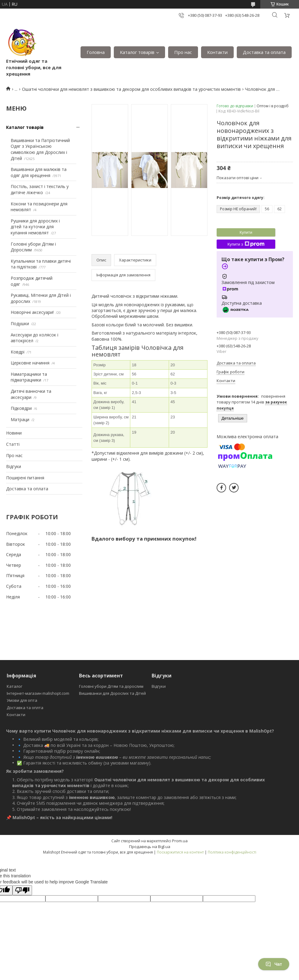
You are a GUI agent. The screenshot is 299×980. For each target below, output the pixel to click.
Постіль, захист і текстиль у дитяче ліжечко (40, 189)
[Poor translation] (22, 890)
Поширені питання (25, 478)
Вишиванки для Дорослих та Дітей (112, 693)
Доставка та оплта (25, 708)
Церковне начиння (30, 363)
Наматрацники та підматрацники (29, 377)
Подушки (20, 323)
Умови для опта (22, 700)
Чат (274, 964)
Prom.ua (180, 841)
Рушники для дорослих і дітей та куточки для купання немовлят (35, 227)
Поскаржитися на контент (180, 852)
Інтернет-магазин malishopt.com (38, 693)
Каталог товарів (137, 52)
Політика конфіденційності (232, 852)
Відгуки (14, 466)
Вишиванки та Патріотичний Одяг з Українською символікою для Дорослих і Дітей (40, 149)
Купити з (246, 244)
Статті (13, 444)
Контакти (217, 52)
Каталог (14, 686)
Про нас (183, 52)
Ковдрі (18, 352)
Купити (246, 232)
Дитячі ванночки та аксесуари (31, 394)
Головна (96, 52)
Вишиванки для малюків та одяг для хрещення (39, 172)
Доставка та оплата (264, 52)
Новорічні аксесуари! (32, 312)
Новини (14, 433)
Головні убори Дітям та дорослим (111, 686)
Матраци (20, 419)
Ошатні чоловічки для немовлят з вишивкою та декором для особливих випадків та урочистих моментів (131, 89)
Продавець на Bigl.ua (150, 847)
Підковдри (21, 408)
